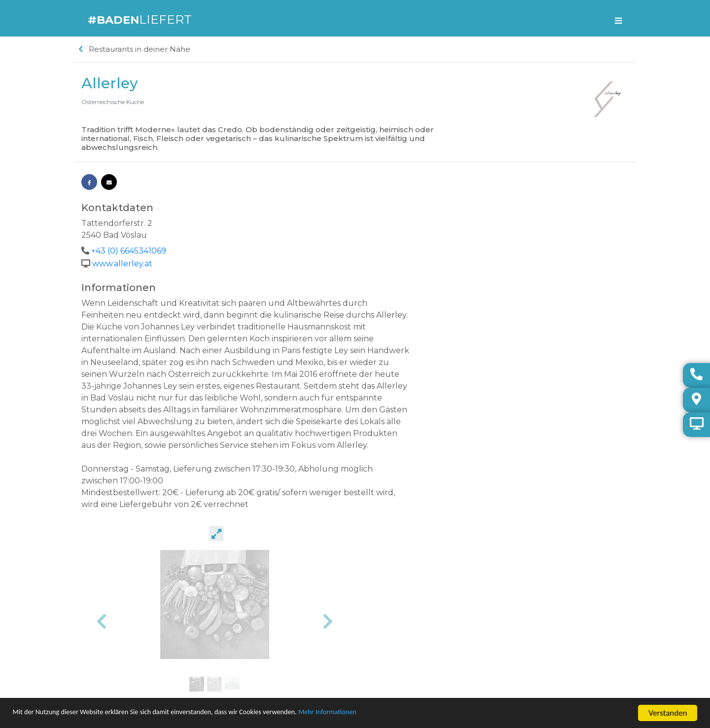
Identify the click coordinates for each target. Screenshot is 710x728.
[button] (382, 403)
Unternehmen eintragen (116, 638)
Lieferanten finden (107, 650)
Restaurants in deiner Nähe (134, 53)
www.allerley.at (122, 266)
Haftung (93, 685)
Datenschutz (100, 673)
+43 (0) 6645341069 (129, 254)
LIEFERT (142, 20)
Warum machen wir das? (118, 626)
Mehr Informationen (391, 713)
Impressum (98, 662)
